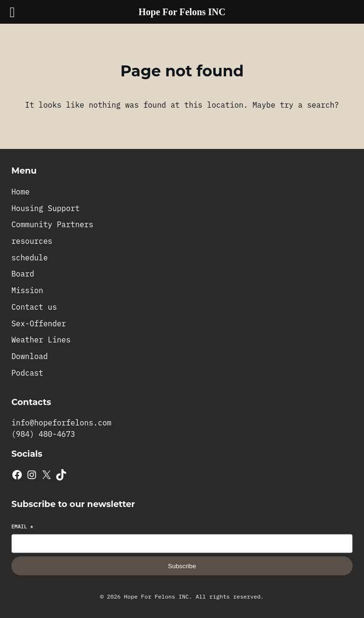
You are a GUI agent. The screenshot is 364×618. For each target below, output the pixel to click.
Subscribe (182, 566)
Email (22, 526)
